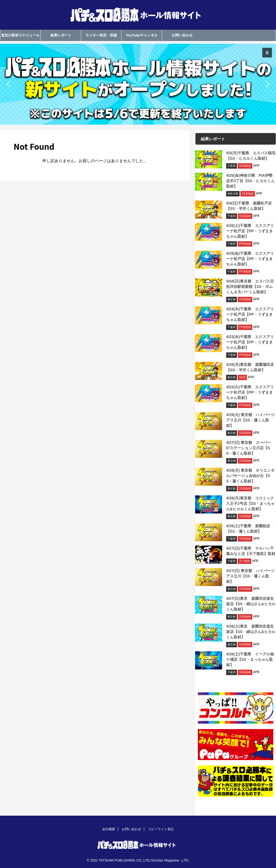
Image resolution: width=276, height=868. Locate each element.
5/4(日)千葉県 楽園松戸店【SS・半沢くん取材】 (249, 206)
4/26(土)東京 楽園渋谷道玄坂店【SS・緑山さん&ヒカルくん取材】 (251, 632)
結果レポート (61, 35)
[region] (138, 84)
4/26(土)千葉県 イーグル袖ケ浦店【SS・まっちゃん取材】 (250, 659)
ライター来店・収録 (101, 35)
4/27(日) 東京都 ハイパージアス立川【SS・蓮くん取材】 (250, 576)
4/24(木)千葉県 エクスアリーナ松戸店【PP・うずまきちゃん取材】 (250, 314)
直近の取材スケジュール (20, 35)
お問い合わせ (182, 35)
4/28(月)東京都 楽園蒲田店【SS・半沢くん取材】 (250, 367)
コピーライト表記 (161, 829)
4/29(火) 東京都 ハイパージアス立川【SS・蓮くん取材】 (250, 420)
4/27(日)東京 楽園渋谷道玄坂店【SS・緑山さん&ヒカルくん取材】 (251, 604)
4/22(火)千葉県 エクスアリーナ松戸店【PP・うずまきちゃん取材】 (250, 392)
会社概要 (109, 829)
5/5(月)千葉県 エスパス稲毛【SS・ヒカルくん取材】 (251, 156)
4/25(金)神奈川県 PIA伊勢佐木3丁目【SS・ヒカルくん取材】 (250, 181)
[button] (138, 84)
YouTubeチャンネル (142, 35)
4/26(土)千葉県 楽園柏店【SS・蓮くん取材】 (248, 529)
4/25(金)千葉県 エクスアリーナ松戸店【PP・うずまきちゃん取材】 (250, 259)
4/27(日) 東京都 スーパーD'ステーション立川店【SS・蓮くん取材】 (249, 448)
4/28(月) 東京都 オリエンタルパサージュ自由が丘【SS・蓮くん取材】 (250, 476)
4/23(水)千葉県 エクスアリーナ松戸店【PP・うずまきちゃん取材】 (250, 342)
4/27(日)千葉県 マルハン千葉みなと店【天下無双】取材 (251, 551)
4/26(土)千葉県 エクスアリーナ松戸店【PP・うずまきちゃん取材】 (250, 231)
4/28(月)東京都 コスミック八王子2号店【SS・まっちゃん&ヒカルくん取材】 (250, 503)
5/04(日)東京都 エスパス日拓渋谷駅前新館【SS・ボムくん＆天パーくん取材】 (250, 287)
